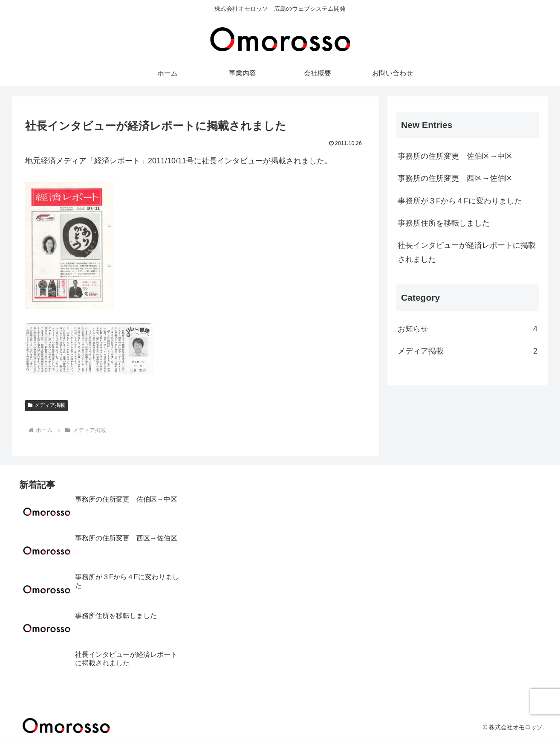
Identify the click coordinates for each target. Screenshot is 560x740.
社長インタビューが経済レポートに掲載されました (467, 252)
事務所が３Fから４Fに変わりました (460, 201)
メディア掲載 (46, 405)
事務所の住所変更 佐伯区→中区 (455, 156)
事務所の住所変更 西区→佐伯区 (455, 178)
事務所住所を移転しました (444, 223)
